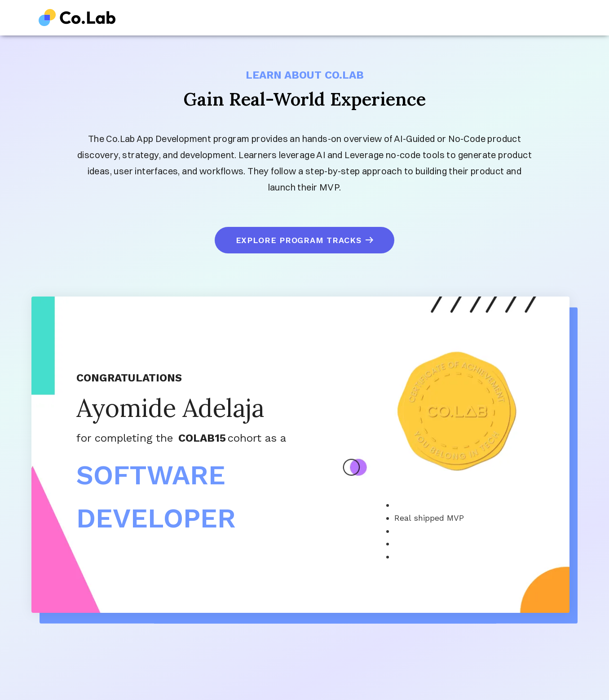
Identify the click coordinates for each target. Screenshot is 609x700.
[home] (77, 18)
